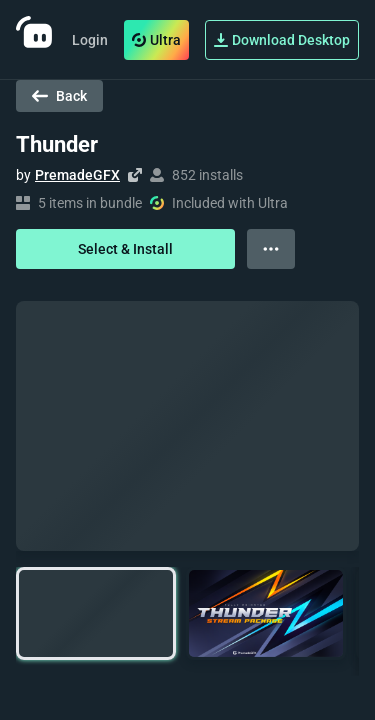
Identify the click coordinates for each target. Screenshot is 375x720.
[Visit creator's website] (135, 175)
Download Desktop (282, 40)
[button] (96, 613)
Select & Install (125, 249)
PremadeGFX (77, 175)
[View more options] (271, 249)
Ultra (156, 40)
